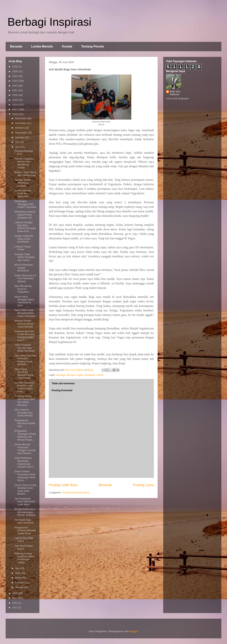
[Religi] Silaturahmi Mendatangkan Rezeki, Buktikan (25, 512)
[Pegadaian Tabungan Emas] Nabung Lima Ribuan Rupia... (25, 435)
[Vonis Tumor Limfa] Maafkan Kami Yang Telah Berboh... (25, 490)
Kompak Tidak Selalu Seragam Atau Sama (25, 257)
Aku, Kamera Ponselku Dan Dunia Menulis (24, 413)
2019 (15, 100)
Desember (21, 118)
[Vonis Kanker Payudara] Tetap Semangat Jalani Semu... (25, 476)
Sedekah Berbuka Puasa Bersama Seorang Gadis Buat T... (25, 336)
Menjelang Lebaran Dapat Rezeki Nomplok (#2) (25, 215)
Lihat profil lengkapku (178, 98)
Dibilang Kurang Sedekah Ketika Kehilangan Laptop (24, 558)
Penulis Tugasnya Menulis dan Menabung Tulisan (24, 163)
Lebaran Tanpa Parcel (23, 248)
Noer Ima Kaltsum (175, 93)
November (21, 123)
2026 (15, 67)
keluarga (61, 375)
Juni (18, 147)
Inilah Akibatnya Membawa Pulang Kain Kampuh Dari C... (25, 462)
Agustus (20, 137)
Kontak (67, 46)
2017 (15, 109)
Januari (20, 587)
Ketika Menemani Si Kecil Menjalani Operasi (25, 278)
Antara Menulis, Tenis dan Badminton (23, 193)
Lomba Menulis (42, 46)
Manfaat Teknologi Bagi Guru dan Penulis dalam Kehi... (24, 387)
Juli (17, 142)
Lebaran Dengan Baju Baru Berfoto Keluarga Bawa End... (25, 227)
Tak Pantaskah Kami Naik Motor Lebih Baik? (25, 502)
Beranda (16, 46)
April (18, 573)
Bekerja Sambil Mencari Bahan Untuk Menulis (24, 324)
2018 (15, 105)
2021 (15, 90)
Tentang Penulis (93, 46)
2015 (15, 593)
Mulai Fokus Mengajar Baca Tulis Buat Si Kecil (24, 301)
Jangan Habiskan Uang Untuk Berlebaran (24, 239)
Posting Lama (143, 485)
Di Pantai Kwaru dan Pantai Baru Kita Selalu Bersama (25, 401)
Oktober (20, 128)
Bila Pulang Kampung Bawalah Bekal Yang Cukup (24, 374)
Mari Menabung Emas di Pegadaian (23, 289)
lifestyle (71, 375)
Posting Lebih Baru (63, 485)
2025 (15, 71)
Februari (20, 583)
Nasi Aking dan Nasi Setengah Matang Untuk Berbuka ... (25, 360)
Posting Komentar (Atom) (76, 492)
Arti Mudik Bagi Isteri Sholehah (24, 521)
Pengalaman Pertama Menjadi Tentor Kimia (25, 530)
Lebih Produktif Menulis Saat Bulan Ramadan (25, 348)
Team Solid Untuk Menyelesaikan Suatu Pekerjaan (25, 313)
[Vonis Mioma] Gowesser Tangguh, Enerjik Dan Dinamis (25, 449)
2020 (15, 95)
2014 (15, 598)
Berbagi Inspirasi (49, 22)
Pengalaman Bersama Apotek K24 (25, 423)
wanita (100, 375)
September (21, 133)
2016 (15, 114)
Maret (19, 578)
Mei (18, 568)
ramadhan (90, 375)
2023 (15, 81)
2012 (15, 607)
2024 (15, 76)
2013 (15, 603)
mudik (80, 375)
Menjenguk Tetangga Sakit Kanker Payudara (25, 204)
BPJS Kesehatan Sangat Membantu (24, 268)
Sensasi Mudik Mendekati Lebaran (22, 183)
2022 (15, 86)
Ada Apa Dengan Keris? (24, 547)
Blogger (134, 631)
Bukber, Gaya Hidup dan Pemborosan (25, 174)
